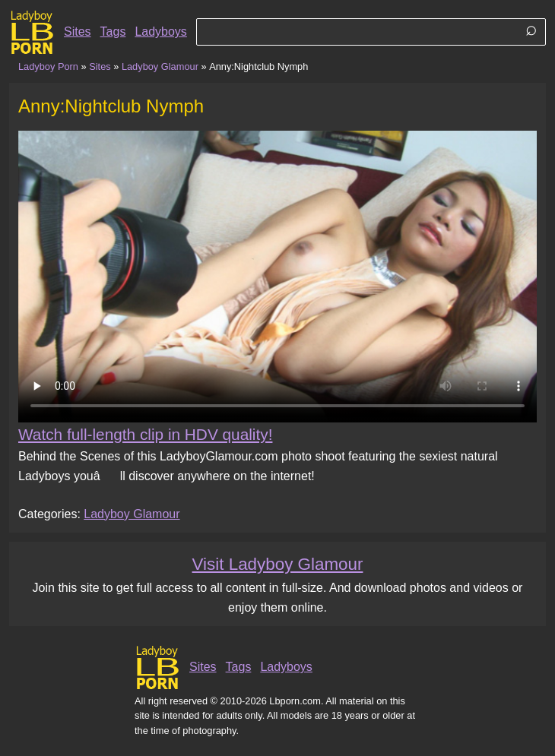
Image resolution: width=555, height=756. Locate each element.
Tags (113, 32)
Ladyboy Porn (48, 66)
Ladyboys (161, 32)
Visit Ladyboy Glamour (278, 564)
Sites (78, 32)
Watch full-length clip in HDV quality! (145, 434)
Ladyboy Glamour (160, 66)
